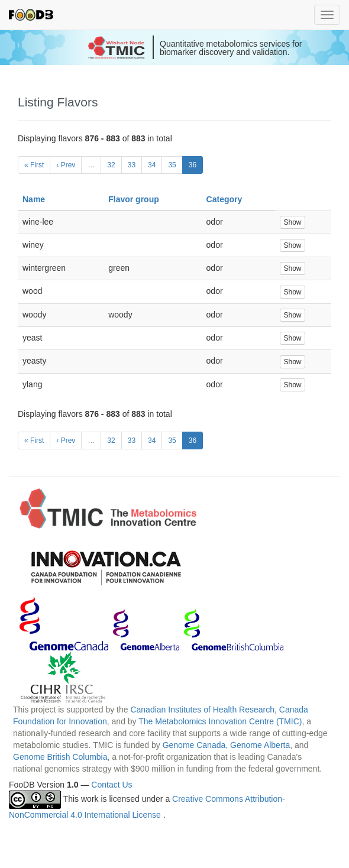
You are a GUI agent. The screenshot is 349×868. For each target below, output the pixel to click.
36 (193, 165)
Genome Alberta (260, 745)
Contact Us (112, 785)
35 (172, 165)
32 (111, 165)
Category (224, 199)
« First (34, 165)
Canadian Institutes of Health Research (202, 710)
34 (152, 165)
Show (292, 222)
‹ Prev (66, 165)
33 (132, 165)
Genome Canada (194, 745)
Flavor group (134, 199)
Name (34, 199)
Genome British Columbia (60, 757)
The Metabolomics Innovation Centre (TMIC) (220, 721)
